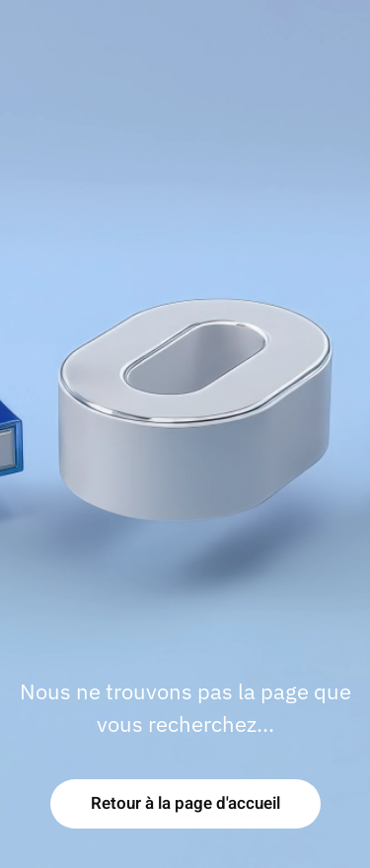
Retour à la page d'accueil (185, 803)
